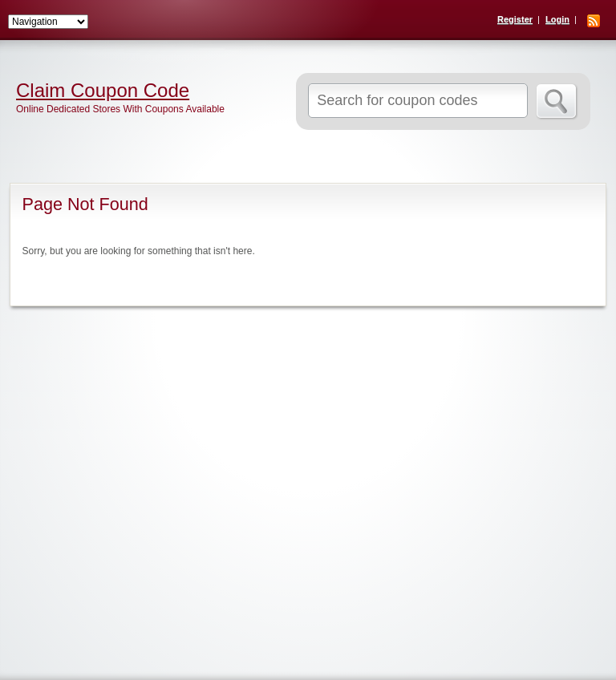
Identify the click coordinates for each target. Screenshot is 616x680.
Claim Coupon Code (103, 91)
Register (515, 19)
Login (557, 19)
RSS (594, 21)
